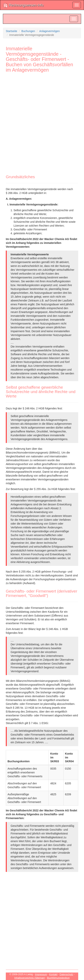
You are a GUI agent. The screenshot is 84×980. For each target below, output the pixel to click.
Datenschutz (66, 974)
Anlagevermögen (49, 31)
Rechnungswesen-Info (23, 5)
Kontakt (53, 974)
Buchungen (28, 31)
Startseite (11, 31)
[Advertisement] (42, 121)
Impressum (41, 974)
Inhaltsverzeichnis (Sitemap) (30, 978)
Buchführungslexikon (58, 978)
